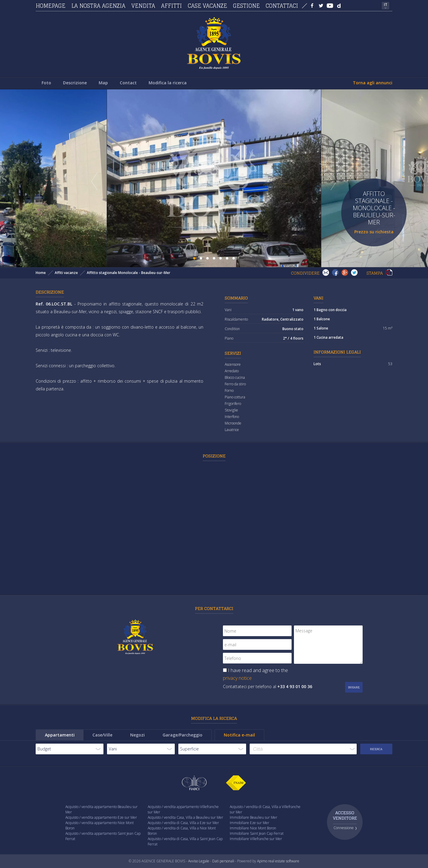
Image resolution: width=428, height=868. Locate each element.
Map (103, 83)
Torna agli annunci (373, 83)
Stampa (389, 273)
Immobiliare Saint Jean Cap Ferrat (257, 833)
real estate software (284, 861)
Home (41, 273)
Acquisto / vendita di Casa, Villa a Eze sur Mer (183, 823)
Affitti (171, 6)
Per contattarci (214, 608)
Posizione (214, 456)
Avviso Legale (199, 861)
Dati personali (223, 861)
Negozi (137, 735)
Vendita (143, 6)
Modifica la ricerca (168, 83)
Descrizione (75, 83)
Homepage (51, 6)
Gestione (246, 6)
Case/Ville (102, 735)
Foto (46, 83)
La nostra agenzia (98, 6)
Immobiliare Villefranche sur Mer (256, 839)
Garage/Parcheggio (182, 735)
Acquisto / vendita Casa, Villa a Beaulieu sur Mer (185, 817)
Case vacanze (207, 6)
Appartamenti (60, 735)
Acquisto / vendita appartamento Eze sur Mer (101, 817)
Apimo (262, 861)
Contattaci (282, 6)
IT (386, 5)
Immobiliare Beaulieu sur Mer (254, 817)
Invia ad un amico (326, 273)
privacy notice (237, 678)
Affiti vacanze (66, 273)
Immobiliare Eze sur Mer (250, 823)
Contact (128, 83)
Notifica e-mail (239, 735)
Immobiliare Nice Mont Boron (253, 828)
